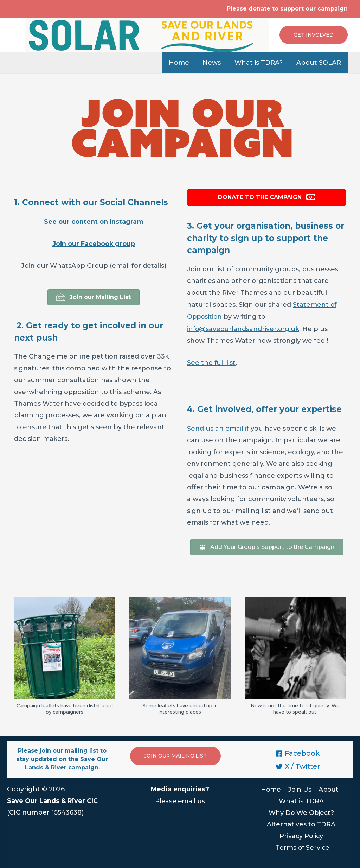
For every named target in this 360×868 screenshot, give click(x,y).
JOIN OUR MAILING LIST (176, 754)
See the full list (211, 361)
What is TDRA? (260, 63)
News (214, 63)
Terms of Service (303, 846)
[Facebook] (298, 752)
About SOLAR (319, 63)
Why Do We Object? (301, 811)
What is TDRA (301, 799)
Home (182, 63)
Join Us (300, 787)
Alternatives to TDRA (301, 823)
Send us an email (215, 427)
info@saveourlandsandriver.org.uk (244, 328)
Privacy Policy (301, 834)
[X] (298, 765)
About (328, 787)
